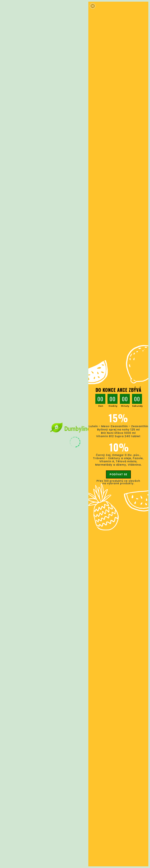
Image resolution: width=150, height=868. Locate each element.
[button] (93, 6)
